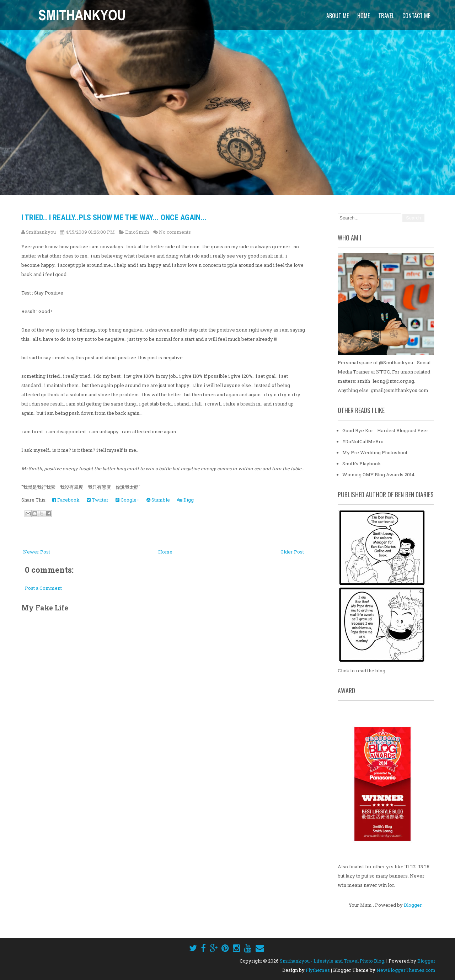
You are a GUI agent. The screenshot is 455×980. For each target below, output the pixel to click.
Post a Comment (43, 588)
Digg (185, 500)
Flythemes (318, 970)
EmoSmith (137, 232)
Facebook (66, 500)
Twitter (98, 500)
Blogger (413, 905)
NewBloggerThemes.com (406, 970)
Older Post (292, 552)
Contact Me (416, 16)
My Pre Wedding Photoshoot (375, 452)
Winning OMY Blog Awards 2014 (378, 475)
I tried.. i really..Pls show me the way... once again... (114, 218)
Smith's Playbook (362, 463)
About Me (338, 16)
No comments (175, 232)
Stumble (158, 500)
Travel (386, 16)
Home (363, 16)
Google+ (127, 500)
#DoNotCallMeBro (363, 441)
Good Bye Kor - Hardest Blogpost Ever (385, 430)
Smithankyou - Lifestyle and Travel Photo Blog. (333, 961)
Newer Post (37, 552)
